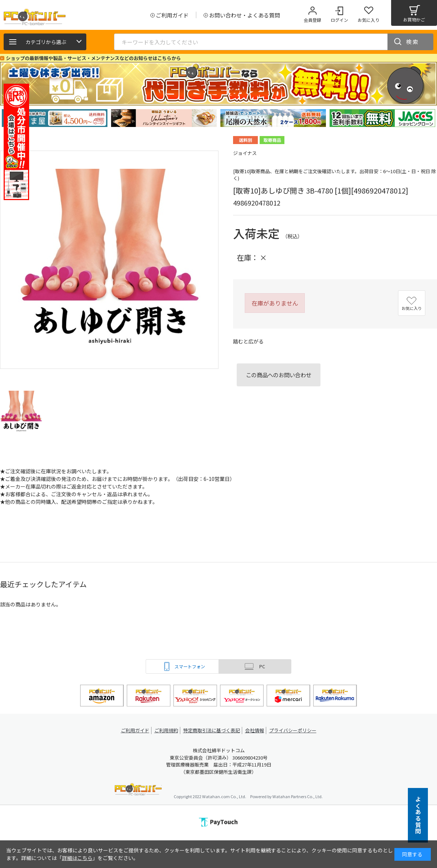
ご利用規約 (166, 730)
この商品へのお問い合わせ (279, 375)
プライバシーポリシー (295, 730)
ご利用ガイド (133, 730)
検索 (413, 42)
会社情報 (256, 730)
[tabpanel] (55, 118)
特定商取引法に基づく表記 (212, 730)
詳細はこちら (77, 858)
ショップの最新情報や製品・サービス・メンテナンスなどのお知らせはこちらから (93, 58)
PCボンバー (138, 790)
